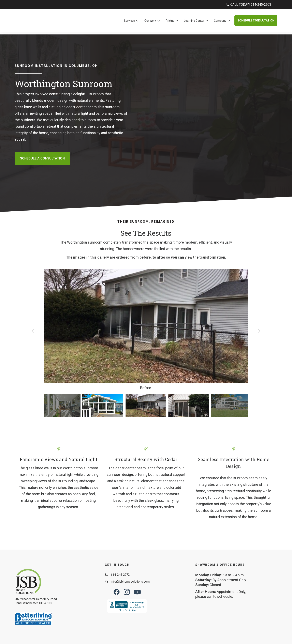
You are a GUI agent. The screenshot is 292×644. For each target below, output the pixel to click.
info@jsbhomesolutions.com (130, 556)
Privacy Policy (269, 632)
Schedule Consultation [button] (256, 22)
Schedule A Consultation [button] (42, 145)
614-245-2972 (120, 549)
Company (220, 22)
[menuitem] (249, 5)
